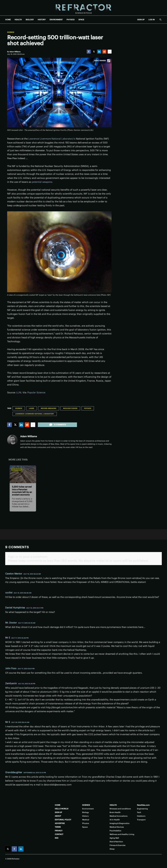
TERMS (58, 827)
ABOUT (58, 816)
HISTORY (42, 20)
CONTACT (59, 834)
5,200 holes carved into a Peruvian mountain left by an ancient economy (22, 491)
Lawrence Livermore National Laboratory (35, 414)
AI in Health (115, 820)
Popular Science (36, 392)
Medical (86, 820)
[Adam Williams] (15, 52)
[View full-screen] (109, 61)
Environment (17, 469)
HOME (8, 20)
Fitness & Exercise (117, 845)
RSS (57, 838)
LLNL (19, 392)
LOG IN (152, 20)
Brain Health (115, 812)
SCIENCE (86, 805)
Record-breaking (49, 408)
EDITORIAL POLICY (63, 820)
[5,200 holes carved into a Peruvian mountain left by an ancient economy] (23, 474)
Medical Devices (117, 827)
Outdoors (141, 816)
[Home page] (83, 8)
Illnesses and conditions (120, 809)
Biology (86, 812)
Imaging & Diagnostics (120, 823)
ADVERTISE (60, 823)
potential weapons (42, 182)
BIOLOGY (30, 20)
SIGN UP (141, 20)
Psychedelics (115, 831)
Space (85, 827)
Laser (32, 408)
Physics (88, 408)
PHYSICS (71, 20)
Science (11, 32)
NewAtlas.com (143, 805)
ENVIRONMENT (56, 20)
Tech (139, 812)
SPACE (81, 20)
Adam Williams (29, 436)
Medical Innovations (119, 816)
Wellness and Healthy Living (122, 834)
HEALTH (18, 20)
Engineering (142, 809)
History (85, 816)
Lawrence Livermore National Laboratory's (52, 139)
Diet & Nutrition (116, 842)
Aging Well (114, 838)
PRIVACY (59, 831)
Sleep (112, 849)
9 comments (57, 425)
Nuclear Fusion (70, 408)
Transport (141, 820)
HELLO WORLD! (62, 809)
